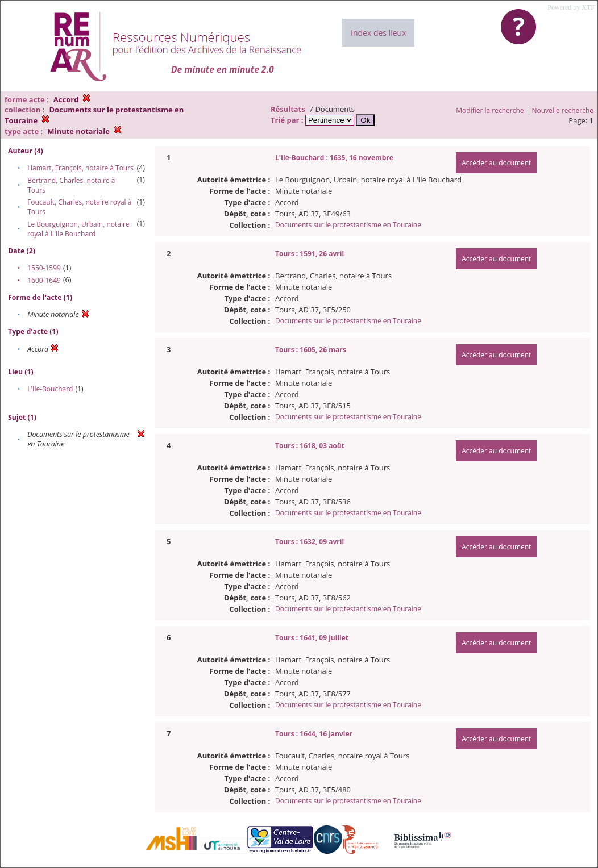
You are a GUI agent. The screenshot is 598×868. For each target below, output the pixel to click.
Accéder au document (496, 163)
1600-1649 (44, 280)
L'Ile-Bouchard (50, 389)
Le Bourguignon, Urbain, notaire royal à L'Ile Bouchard (78, 229)
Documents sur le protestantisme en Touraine (348, 225)
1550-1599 (44, 268)
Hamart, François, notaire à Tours (80, 168)
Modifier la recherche (490, 110)
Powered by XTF (571, 7)
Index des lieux (378, 33)
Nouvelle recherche (563, 110)
